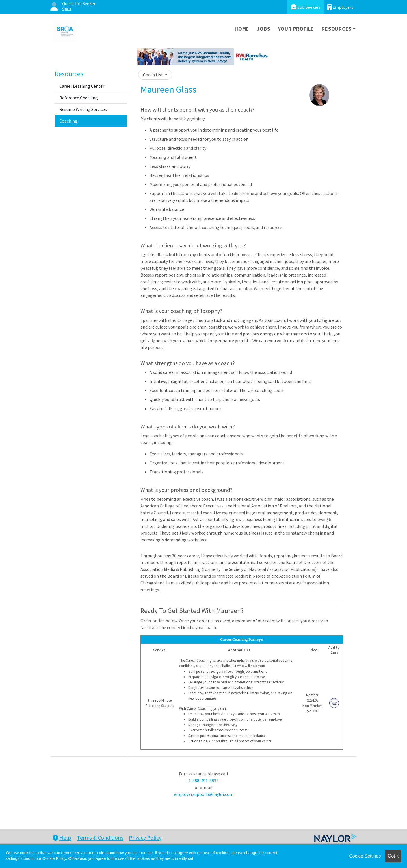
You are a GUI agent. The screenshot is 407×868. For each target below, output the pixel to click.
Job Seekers (306, 7)
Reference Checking (79, 98)
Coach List (153, 75)
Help (62, 838)
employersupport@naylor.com (204, 794)
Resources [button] (336, 29)
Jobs (263, 29)
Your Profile (296, 29)
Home (242, 29)
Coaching (68, 121)
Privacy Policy (145, 838)
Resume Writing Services (83, 109)
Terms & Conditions (100, 838)
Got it (393, 856)
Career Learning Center (82, 86)
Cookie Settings (365, 856)
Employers (340, 7)
